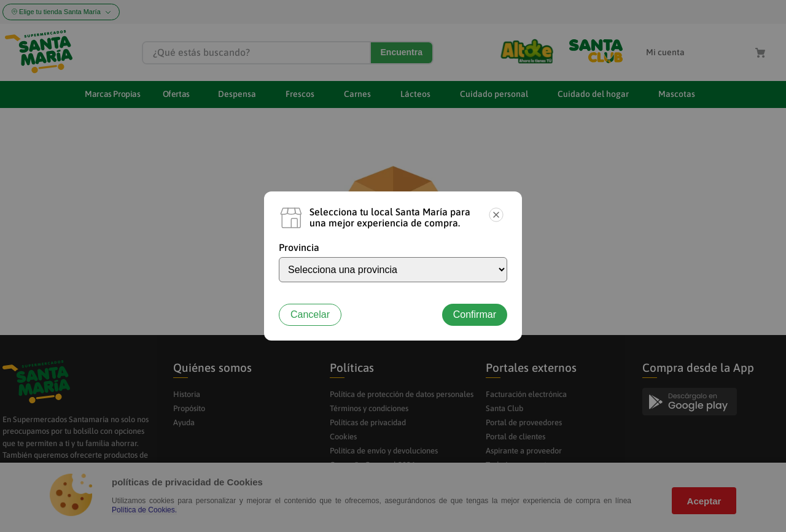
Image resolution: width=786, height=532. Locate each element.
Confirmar (475, 314)
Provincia (299, 247)
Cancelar (310, 314)
